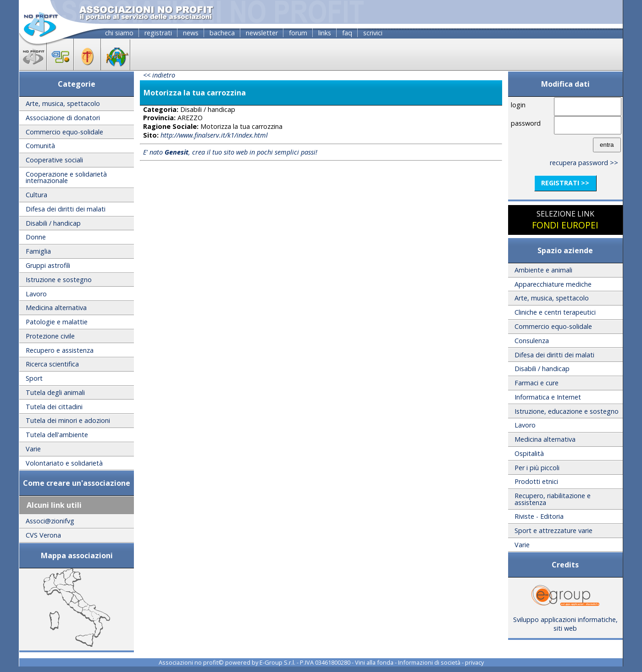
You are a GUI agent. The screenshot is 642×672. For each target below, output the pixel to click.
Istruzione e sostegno (59, 280)
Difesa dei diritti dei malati (66, 209)
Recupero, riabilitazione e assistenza (553, 499)
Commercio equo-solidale (64, 132)
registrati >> (565, 183)
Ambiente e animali (543, 270)
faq (347, 33)
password (526, 123)
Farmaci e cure (537, 383)
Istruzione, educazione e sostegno (567, 411)
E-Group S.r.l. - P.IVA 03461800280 (305, 662)
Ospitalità (529, 453)
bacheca (222, 33)
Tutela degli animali (55, 392)
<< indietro (159, 75)
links (325, 33)
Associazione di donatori (63, 118)
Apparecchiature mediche (553, 284)
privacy (474, 662)
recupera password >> (584, 163)
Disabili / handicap (53, 223)
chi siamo (119, 33)
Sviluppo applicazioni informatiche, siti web (565, 621)
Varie (33, 449)
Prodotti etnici (536, 481)
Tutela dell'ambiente (57, 435)
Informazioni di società (429, 662)
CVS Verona (43, 535)
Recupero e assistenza (60, 350)
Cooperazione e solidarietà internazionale (66, 177)
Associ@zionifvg (50, 521)
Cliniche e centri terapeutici (555, 312)
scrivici (373, 33)
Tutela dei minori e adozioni (68, 420)
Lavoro (36, 294)
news (191, 33)
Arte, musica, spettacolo (63, 103)
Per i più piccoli (537, 468)
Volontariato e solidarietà (64, 463)
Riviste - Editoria (539, 516)
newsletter (262, 33)
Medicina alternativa (56, 308)
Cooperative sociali (54, 160)
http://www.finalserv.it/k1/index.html (214, 135)
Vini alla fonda (374, 662)
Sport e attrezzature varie (553, 530)
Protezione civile (50, 336)
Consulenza (532, 341)
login (518, 105)
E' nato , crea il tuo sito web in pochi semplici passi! (230, 152)
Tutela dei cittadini (54, 407)
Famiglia (38, 251)
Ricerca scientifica (52, 364)
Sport (34, 378)
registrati (158, 33)
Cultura (36, 195)
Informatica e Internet (548, 397)
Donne (36, 237)
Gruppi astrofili (48, 265)
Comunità (40, 146)
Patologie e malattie (57, 322)
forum (298, 33)
